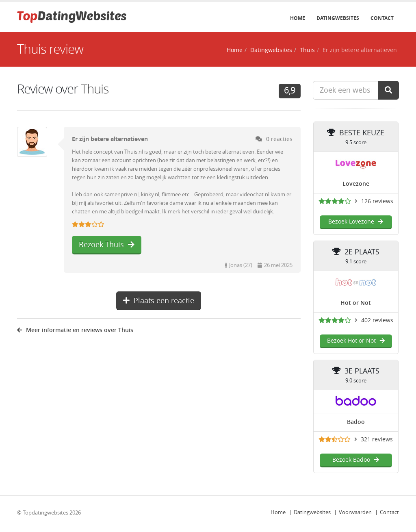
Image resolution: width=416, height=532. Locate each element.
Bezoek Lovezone (356, 222)
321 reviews (377, 440)
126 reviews (377, 201)
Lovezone (356, 184)
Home (298, 18)
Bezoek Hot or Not (356, 341)
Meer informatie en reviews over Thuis (75, 330)
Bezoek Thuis (107, 245)
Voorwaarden (355, 512)
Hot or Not (356, 303)
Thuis (307, 50)
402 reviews (377, 320)
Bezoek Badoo (356, 460)
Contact (382, 18)
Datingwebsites (338, 18)
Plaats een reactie (159, 301)
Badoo (356, 422)
